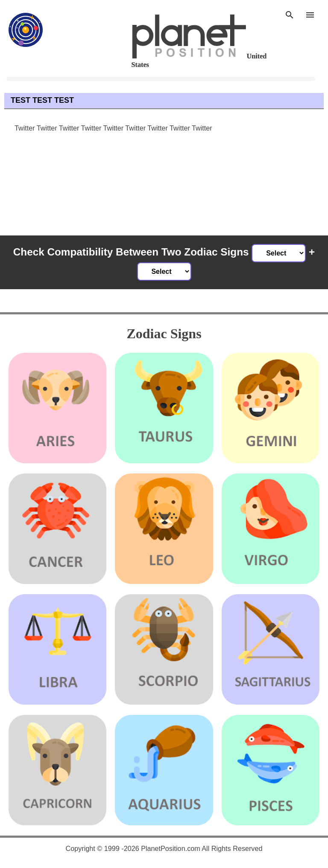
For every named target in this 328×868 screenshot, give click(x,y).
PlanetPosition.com (171, 848)
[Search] (290, 14)
